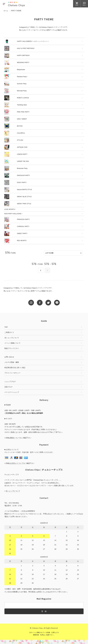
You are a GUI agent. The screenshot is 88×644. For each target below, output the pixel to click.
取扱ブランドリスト (12, 348)
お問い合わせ (9, 357)
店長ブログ (8, 387)
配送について (15, 438)
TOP (6, 327)
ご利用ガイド (9, 332)
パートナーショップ (12, 392)
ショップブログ (10, 382)
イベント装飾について (12, 343)
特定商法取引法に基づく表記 (15, 368)
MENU (4, 4)
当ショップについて (12, 338)
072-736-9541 (14, 503)
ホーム (6, 11)
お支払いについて (17, 463)
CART (77, 4)
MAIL (84, 4)
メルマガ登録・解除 (12, 362)
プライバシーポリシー (12, 373)
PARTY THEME (16, 11)
